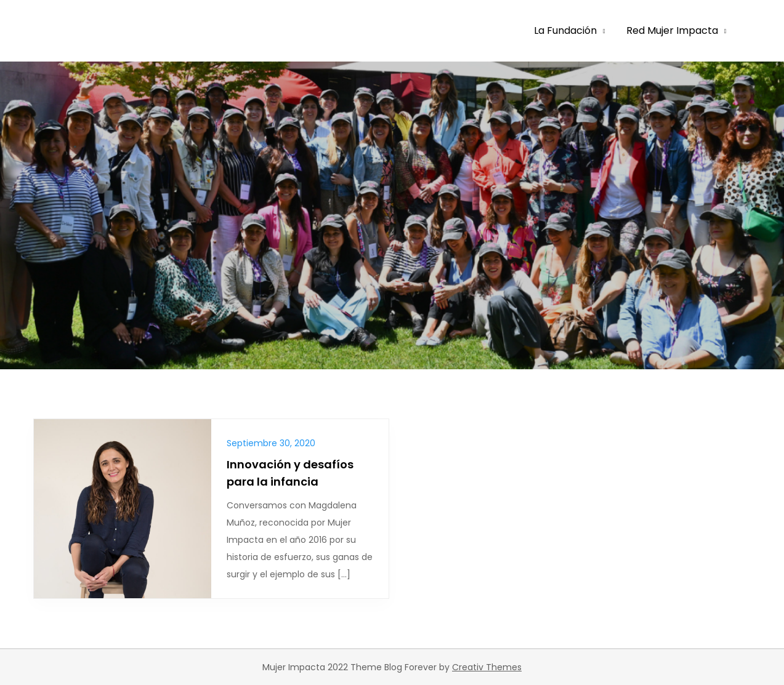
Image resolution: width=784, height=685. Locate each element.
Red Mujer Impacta (672, 30)
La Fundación (565, 30)
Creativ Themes (487, 667)
